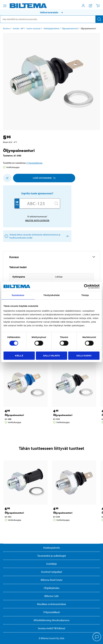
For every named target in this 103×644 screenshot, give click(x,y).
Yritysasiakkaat (51, 612)
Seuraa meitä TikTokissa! (51, 628)
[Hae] (99, 19)
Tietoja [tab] (85, 295)
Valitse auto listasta (37, 220)
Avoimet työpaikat (51, 572)
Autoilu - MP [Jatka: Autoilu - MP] (18, 28)
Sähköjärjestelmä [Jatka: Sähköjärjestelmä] (51, 28)
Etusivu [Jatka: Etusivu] (6, 28)
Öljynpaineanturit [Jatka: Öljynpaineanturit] (70, 28)
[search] (51, 19)
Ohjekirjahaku (52, 588)
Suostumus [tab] (18, 295)
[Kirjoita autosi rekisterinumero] (36, 203)
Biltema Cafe (51, 596)
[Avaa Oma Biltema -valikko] (83, 6)
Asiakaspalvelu (51, 548)
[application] (97, 637)
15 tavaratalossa (34, 163)
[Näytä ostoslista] (91, 6)
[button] (51, 12)
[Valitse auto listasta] (67, 236)
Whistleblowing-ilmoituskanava (51, 620)
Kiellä (19, 356)
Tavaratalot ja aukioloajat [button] (52, 556)
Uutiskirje (51, 564)
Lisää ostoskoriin (44, 178)
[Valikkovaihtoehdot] (5, 6)
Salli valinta (51, 356)
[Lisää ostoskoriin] (7, 178)
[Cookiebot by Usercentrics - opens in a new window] (86, 286)
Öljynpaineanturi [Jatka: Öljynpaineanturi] (14, 415)
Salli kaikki (84, 356)
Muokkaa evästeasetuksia (51, 604)
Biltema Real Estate (52, 580)
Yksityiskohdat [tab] (51, 295)
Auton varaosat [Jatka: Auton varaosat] (33, 28)
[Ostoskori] (98, 6)
